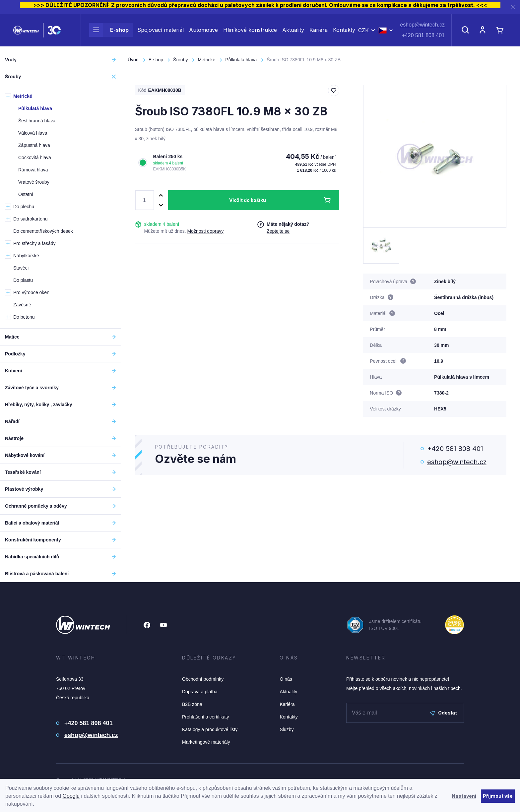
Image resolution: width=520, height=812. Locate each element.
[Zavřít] (513, 7)
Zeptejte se (278, 231)
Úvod (133, 60)
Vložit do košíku (248, 200)
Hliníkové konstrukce (250, 32)
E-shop (109, 32)
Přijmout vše (498, 796)
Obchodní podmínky (203, 679)
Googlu (71, 796)
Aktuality (293, 32)
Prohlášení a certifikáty (206, 717)
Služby (287, 729)
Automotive (203, 32)
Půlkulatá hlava (241, 60)
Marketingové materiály (206, 742)
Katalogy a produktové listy (210, 729)
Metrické (206, 60)
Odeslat (444, 713)
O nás (286, 679)
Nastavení (464, 796)
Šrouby (180, 60)
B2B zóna (192, 704)
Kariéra (319, 32)
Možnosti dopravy (205, 231)
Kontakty (344, 32)
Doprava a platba (200, 692)
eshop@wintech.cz (422, 27)
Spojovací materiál (161, 32)
